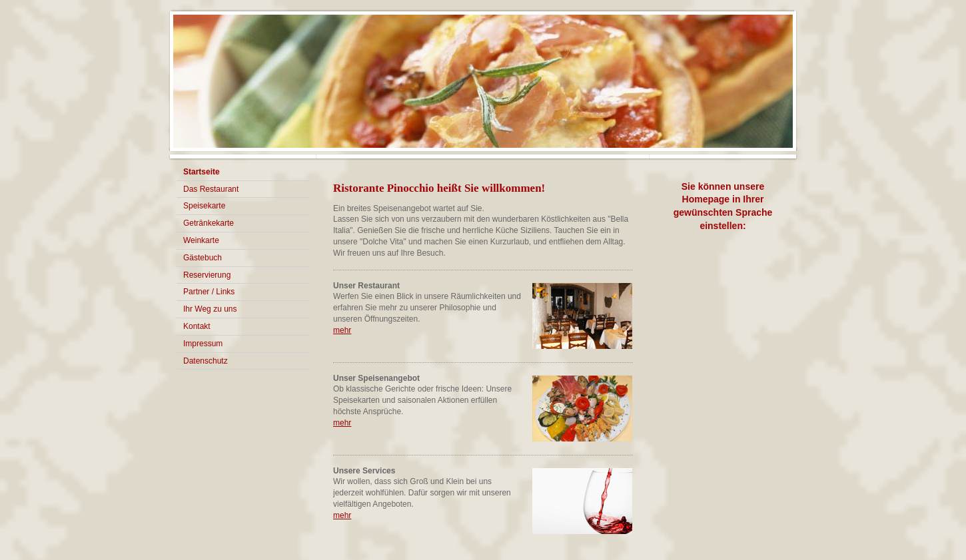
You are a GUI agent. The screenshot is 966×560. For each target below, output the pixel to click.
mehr (342, 330)
